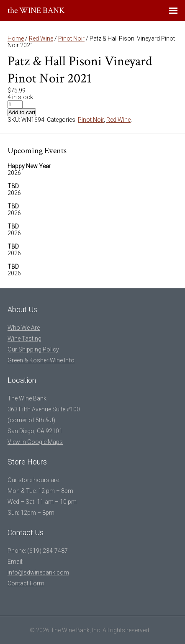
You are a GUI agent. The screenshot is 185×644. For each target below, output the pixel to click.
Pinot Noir (71, 38)
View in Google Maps (35, 442)
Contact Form (26, 583)
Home (16, 38)
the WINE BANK (36, 10)
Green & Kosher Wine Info (41, 360)
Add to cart (22, 112)
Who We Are (24, 328)
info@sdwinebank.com (38, 572)
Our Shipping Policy (33, 349)
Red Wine (41, 38)
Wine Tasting (24, 339)
